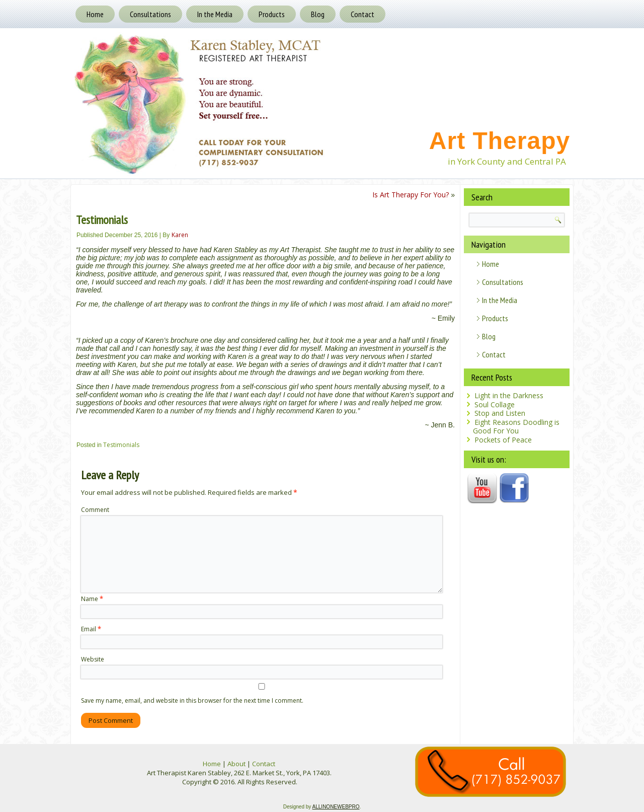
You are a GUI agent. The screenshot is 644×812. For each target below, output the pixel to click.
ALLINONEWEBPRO (336, 807)
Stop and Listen (500, 413)
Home (95, 14)
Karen (180, 235)
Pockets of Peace (503, 440)
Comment (95, 510)
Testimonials (121, 445)
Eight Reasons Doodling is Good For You (516, 427)
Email (91, 629)
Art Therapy (500, 141)
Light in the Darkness (509, 395)
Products (272, 14)
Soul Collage (495, 404)
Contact (363, 14)
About (236, 764)
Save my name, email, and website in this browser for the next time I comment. (192, 700)
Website (93, 659)
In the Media (215, 14)
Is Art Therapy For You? (411, 195)
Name (92, 599)
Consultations (150, 14)
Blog (318, 14)
